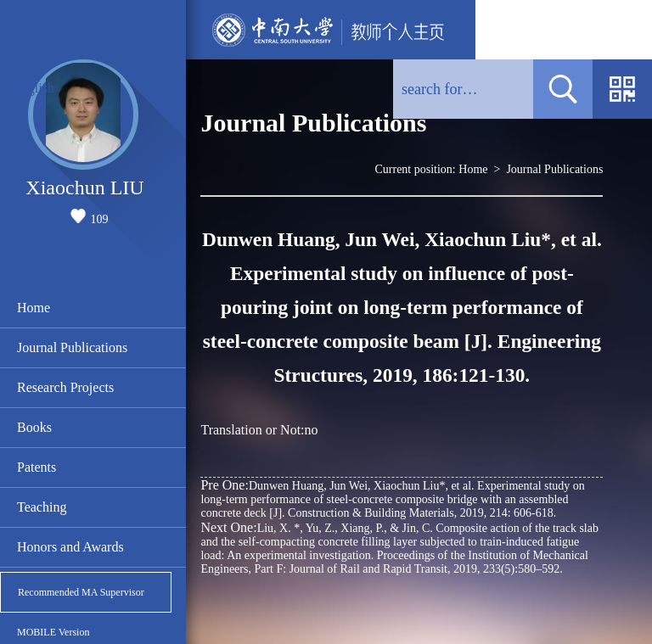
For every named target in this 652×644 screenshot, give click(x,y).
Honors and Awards (70, 547)
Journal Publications (72, 347)
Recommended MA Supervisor (81, 592)
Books (34, 427)
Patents (37, 467)
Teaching (42, 507)
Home (34, 308)
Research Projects (65, 387)
